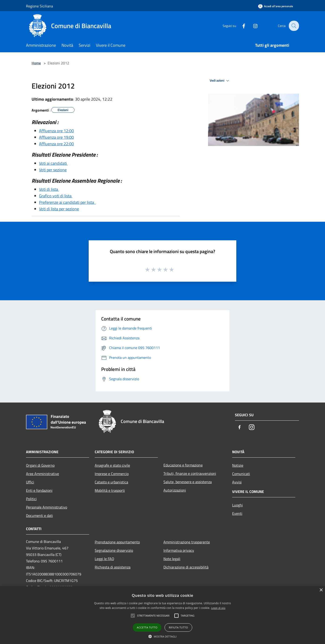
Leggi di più (218, 608)
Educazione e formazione (183, 465)
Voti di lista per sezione (59, 209)
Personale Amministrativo (47, 507)
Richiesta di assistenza (113, 567)
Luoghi (237, 505)
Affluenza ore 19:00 (56, 137)
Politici (31, 499)
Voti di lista (49, 189)
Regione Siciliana (39, 6)
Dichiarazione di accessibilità (186, 567)
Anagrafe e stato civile (112, 465)
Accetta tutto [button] (147, 627)
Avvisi (237, 482)
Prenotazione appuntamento (117, 542)
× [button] (321, 590)
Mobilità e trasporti (110, 490)
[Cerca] (293, 26)
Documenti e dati (39, 515)
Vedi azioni (220, 81)
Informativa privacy (179, 550)
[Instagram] (252, 26)
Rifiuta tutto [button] (178, 627)
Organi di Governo (40, 465)
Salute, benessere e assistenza (188, 482)
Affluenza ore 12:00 (56, 131)
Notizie (238, 465)
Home (36, 63)
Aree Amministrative (42, 474)
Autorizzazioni (175, 490)
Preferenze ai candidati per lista (67, 202)
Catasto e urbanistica (111, 482)
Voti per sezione (53, 170)
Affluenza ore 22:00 (56, 144)
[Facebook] (240, 26)
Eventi (237, 513)
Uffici (30, 482)
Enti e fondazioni (39, 490)
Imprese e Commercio (112, 474)
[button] (162, 636)
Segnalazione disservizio (114, 550)
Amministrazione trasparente (187, 542)
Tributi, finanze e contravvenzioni (190, 473)
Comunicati (241, 474)
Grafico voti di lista (56, 196)
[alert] (162, 615)
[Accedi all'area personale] (276, 6)
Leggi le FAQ (104, 559)
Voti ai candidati (53, 163)
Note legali (172, 559)
